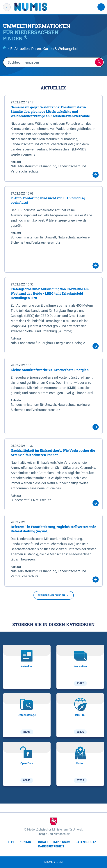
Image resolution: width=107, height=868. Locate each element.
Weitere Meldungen (54, 595)
